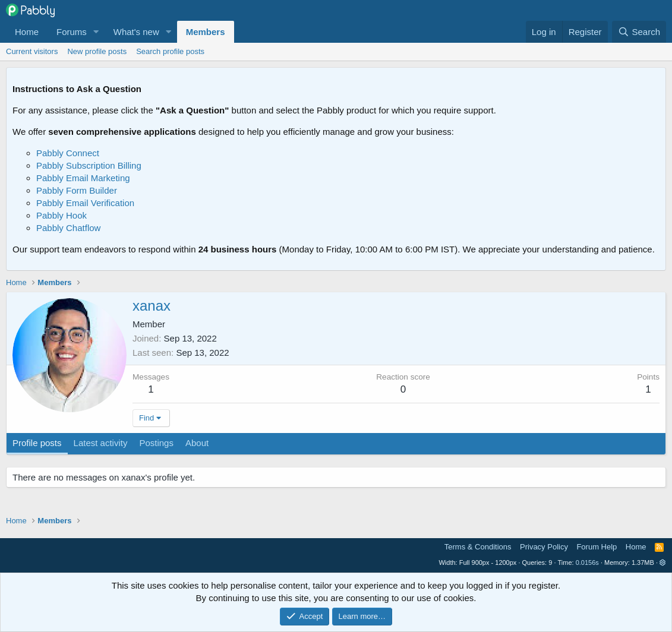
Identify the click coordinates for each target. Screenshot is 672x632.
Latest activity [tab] (101, 443)
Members (206, 32)
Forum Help (597, 547)
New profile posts (97, 51)
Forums (72, 32)
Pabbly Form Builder (77, 190)
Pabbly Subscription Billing (89, 165)
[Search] (639, 32)
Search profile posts (170, 51)
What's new (136, 32)
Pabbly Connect (68, 153)
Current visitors (32, 51)
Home (27, 32)
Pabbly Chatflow (68, 228)
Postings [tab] (156, 443)
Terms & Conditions (478, 547)
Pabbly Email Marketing (83, 178)
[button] (96, 32)
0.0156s (587, 563)
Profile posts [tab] (37, 443)
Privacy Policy (544, 547)
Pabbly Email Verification (85, 203)
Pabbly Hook (61, 215)
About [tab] (197, 443)
